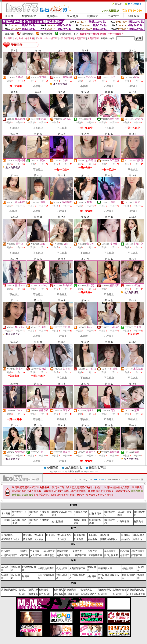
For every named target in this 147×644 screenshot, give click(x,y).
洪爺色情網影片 (9, 590)
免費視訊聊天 (64, 555)
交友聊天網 (36, 555)
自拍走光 (62, 539)
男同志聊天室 (111, 555)
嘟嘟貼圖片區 (105, 568)
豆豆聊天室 (110, 551)
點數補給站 (29, 16)
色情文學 (33, 590)
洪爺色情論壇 (74, 471)
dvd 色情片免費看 (136, 594)
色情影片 (23, 590)
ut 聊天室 (77, 551)
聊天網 (23, 551)
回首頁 (9, 16)
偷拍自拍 (51, 535)
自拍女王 (126, 535)
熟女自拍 (28, 535)
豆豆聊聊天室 (95, 555)
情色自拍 (28, 539)
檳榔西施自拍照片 (10, 539)
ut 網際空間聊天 (9, 555)
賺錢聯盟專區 (97, 468)
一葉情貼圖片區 (46, 568)
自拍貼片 (93, 539)
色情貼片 (23, 594)
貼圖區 (26, 576)
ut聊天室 (24, 555)
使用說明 (93, 16)
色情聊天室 (86, 590)
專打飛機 (6, 514)
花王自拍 (93, 535)
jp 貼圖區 (91, 576)
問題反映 (134, 16)
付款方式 (113, 16)
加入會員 (72, 16)
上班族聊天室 (138, 551)
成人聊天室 (49, 551)
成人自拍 (39, 539)
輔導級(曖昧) (47, 34)
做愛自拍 (79, 539)
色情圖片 (59, 590)
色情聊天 (125, 555)
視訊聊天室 (137, 555)
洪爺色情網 (70, 590)
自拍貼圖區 (7, 535)
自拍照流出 (80, 535)
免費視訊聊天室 (77, 568)
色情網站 (44, 590)
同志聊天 (6, 551)
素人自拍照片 (64, 535)
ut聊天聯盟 (49, 555)
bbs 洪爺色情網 (72, 594)
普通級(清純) (66, 34)
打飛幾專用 (123, 522)
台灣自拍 (137, 539)
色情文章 (33, 594)
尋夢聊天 (35, 551)
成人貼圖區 (62, 568)
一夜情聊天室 (79, 555)
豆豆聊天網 (63, 551)
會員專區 (52, 16)
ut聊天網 (93, 551)
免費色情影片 (104, 590)
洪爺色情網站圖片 (136, 590)
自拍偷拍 (104, 535)
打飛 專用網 (95, 514)
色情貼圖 (102, 594)
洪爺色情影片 (46, 594)
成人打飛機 (57, 522)
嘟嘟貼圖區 (127, 568)
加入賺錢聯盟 (74, 468)
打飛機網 (138, 522)
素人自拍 (39, 535)
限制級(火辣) (28, 34)
